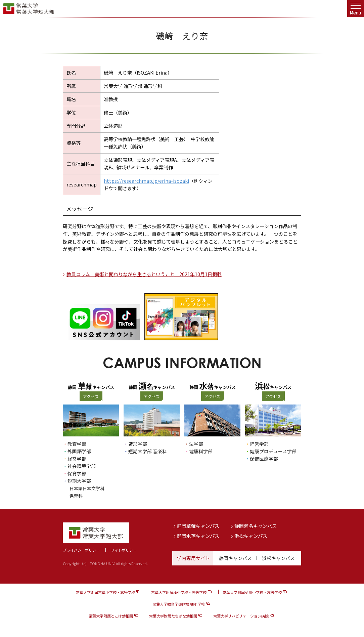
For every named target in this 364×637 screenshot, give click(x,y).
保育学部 (77, 473)
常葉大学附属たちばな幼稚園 (173, 616)
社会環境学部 (82, 466)
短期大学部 (79, 481)
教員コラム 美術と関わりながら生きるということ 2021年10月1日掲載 (144, 274)
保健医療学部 (264, 459)
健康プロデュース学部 (273, 451)
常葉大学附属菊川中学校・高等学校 (252, 592)
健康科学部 (201, 451)
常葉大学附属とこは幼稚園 (111, 616)
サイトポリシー (124, 550)
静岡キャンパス (235, 558)
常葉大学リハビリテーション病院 (241, 616)
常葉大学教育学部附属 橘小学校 (179, 604)
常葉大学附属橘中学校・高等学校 (179, 592)
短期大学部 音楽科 (148, 451)
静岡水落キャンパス (198, 536)
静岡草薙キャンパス (198, 526)
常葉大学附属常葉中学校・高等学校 (105, 592)
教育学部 (77, 444)
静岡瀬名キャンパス (256, 526)
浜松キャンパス (251, 536)
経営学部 (77, 459)
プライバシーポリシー (81, 550)
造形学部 (138, 444)
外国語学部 (79, 451)
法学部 (196, 444)
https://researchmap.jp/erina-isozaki (146, 181)
